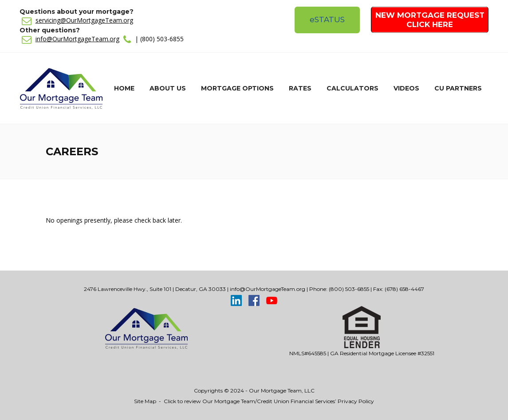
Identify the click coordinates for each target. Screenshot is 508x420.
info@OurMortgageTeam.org (77, 39)
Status (327, 20)
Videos (406, 88)
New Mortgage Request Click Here (430, 20)
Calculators (352, 88)
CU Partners (458, 88)
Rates (300, 88)
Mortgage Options (237, 88)
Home (124, 88)
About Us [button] (168, 88)
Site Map (145, 401)
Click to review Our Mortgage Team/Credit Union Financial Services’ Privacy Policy (269, 401)
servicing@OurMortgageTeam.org (84, 20)
